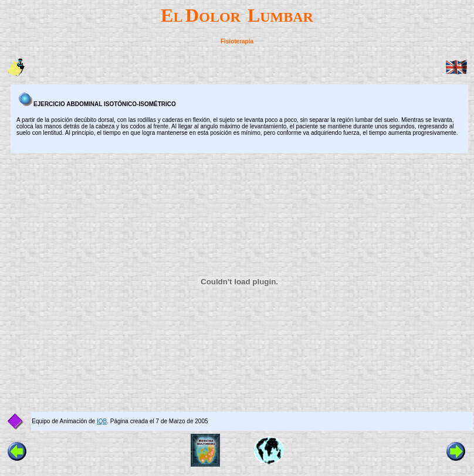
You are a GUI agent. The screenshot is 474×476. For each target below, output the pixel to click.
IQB (102, 421)
